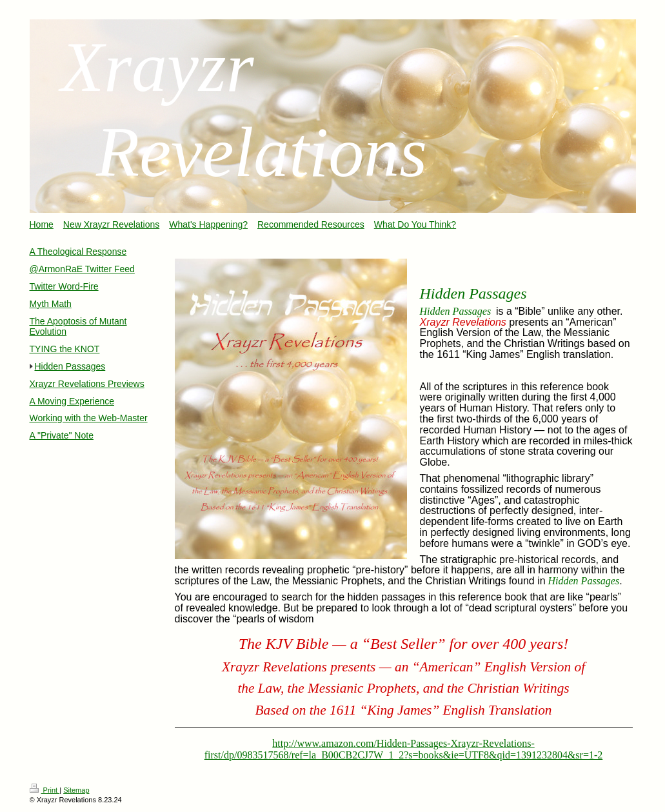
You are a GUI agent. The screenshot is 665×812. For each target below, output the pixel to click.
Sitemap (76, 790)
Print (45, 790)
